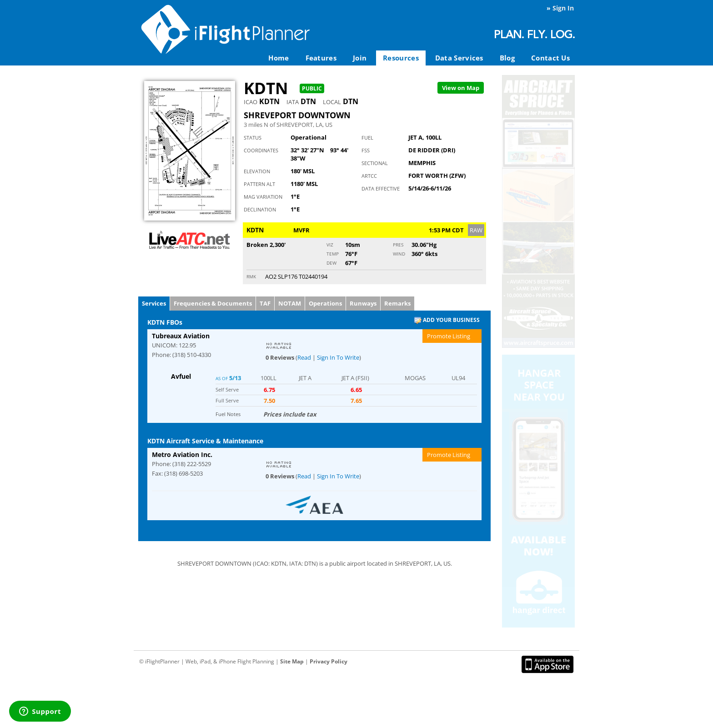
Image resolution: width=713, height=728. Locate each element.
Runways (363, 303)
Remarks (397, 303)
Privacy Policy (329, 661)
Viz (330, 245)
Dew (331, 263)
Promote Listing (449, 336)
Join (360, 58)
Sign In (563, 8)
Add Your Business (447, 320)
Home (279, 58)
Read (304, 357)
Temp (333, 254)
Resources (401, 58)
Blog (507, 58)
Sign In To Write (338, 357)
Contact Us (550, 58)
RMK (251, 276)
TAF (265, 303)
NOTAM (290, 303)
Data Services (459, 58)
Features (321, 58)
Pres (398, 245)
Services (154, 303)
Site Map (292, 661)
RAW (476, 230)
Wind (399, 254)
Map (461, 88)
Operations (325, 303)
